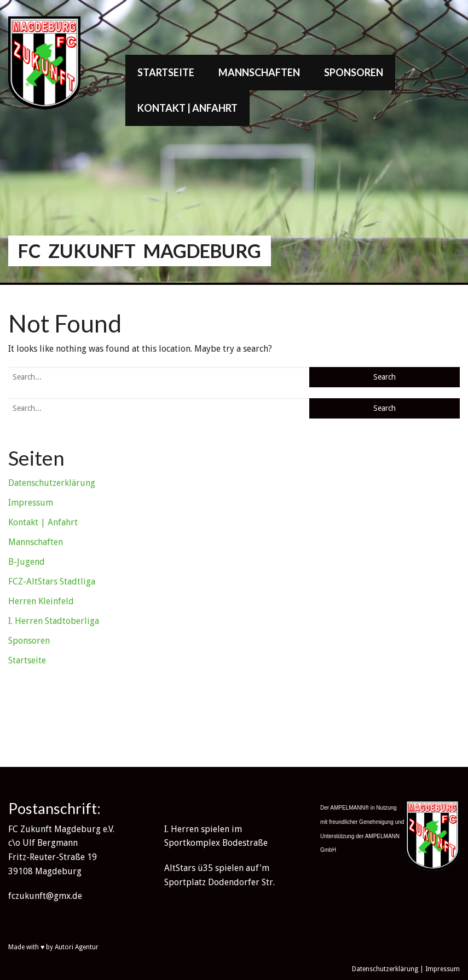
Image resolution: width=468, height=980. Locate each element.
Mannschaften (259, 72)
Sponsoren (354, 72)
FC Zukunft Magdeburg (140, 251)
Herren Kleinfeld (41, 601)
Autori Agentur (77, 947)
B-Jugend (27, 562)
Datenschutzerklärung (52, 483)
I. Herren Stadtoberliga (54, 621)
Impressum (31, 503)
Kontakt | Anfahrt (187, 108)
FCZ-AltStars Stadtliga (52, 581)
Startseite (166, 72)
